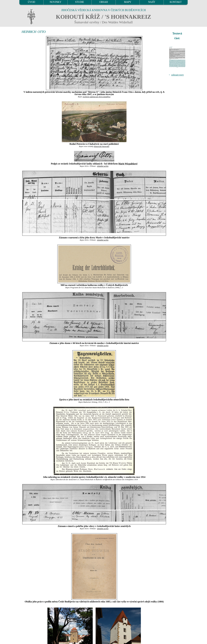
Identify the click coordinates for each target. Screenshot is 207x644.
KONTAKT (176, 2)
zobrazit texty (178, 75)
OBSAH (104, 2)
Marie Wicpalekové (128, 164)
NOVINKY (56, 2)
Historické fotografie (102, 146)
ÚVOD (31, 2)
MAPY (128, 2)
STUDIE (80, 2)
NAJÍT (152, 2)
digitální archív (103, 166)
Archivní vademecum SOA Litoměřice (97, 97)
